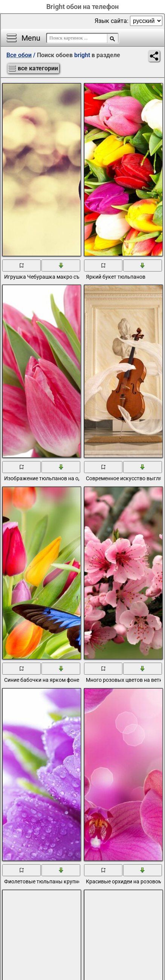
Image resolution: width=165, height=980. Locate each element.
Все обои (19, 55)
